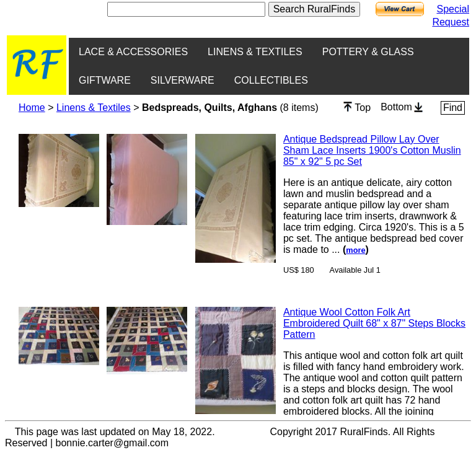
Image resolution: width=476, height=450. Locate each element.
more (355, 250)
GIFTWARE (105, 80)
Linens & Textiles (94, 108)
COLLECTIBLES (271, 80)
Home (32, 108)
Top (357, 107)
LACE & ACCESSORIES (133, 52)
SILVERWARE (183, 80)
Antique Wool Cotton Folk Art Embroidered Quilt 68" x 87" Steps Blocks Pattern (374, 323)
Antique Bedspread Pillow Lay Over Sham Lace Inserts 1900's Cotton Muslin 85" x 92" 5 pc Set (372, 150)
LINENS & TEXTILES (255, 52)
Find (453, 108)
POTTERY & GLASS (368, 52)
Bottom (402, 107)
